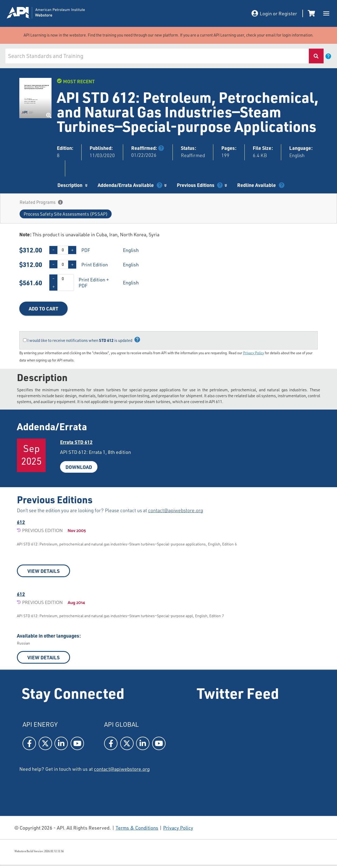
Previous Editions (196, 185)
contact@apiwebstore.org (176, 510)
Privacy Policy (254, 353)
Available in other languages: (49, 636)
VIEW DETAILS (43, 571)
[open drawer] (326, 13)
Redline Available (257, 185)
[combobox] (157, 56)
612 (21, 522)
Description (70, 185)
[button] (66, 214)
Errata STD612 (76, 442)
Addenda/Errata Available (126, 185)
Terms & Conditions (137, 828)
